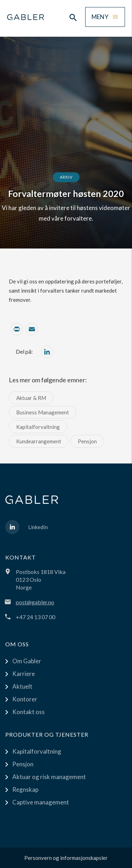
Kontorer (25, 699)
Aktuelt (22, 686)
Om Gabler (27, 661)
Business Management (43, 412)
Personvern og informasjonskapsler (66, 858)
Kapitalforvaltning (38, 427)
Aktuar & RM (31, 398)
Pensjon (87, 441)
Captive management (41, 802)
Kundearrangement (39, 441)
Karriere (24, 674)
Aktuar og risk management (49, 777)
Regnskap (25, 789)
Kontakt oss (29, 712)
